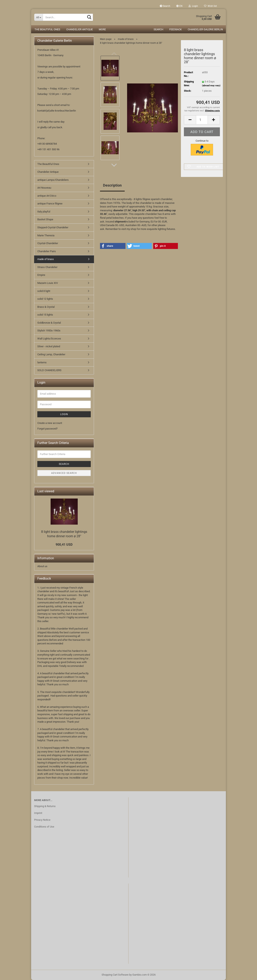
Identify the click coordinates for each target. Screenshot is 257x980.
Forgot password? (47, 429)
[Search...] (38, 17)
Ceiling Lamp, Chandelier (51, 354)
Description (112, 185)
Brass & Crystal (46, 307)
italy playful (44, 212)
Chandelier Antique (80, 29)
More (102, 29)
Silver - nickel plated (49, 346)
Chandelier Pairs (47, 251)
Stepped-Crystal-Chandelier (53, 227)
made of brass (46, 259)
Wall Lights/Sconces (49, 339)
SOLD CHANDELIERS (49, 370)
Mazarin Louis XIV (48, 283)
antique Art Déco (47, 196)
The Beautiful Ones (47, 29)
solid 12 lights (45, 299)
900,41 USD (64, 545)
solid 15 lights (45, 315)
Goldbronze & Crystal (49, 323)
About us (42, 566)
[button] (179, 6)
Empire (41, 275)
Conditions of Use (44, 827)
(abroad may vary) (211, 86)
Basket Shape (45, 219)
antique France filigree (50, 204)
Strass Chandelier (47, 267)
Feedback (175, 29)
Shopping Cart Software (115, 975)
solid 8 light (44, 291)
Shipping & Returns (45, 806)
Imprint (38, 813)
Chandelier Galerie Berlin (205, 29)
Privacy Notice (42, 820)
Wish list (210, 6)
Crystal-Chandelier (48, 243)
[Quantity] (202, 120)
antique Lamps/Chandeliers (53, 180)
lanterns (42, 362)
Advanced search (64, 473)
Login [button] (193, 6)
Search (165, 6)
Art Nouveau (44, 188)
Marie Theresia (46, 235)
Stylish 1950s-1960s (49, 331)
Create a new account (50, 423)
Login (64, 414)
